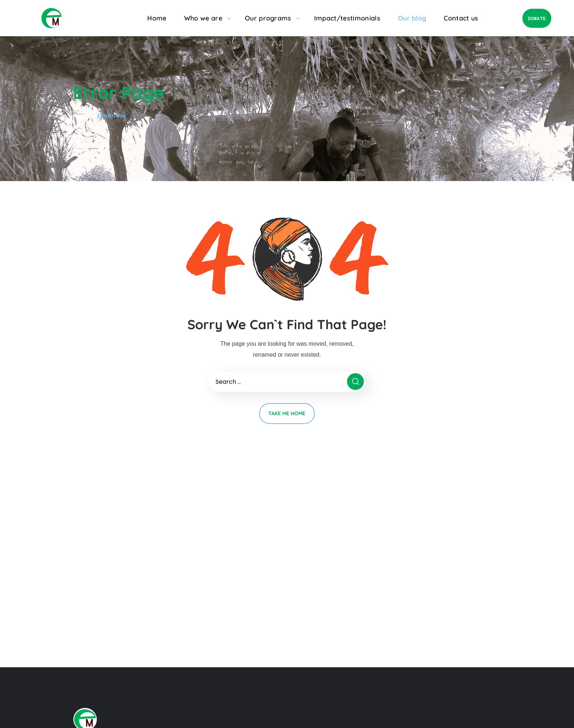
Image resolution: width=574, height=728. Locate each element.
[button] (537, 18)
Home (80, 116)
